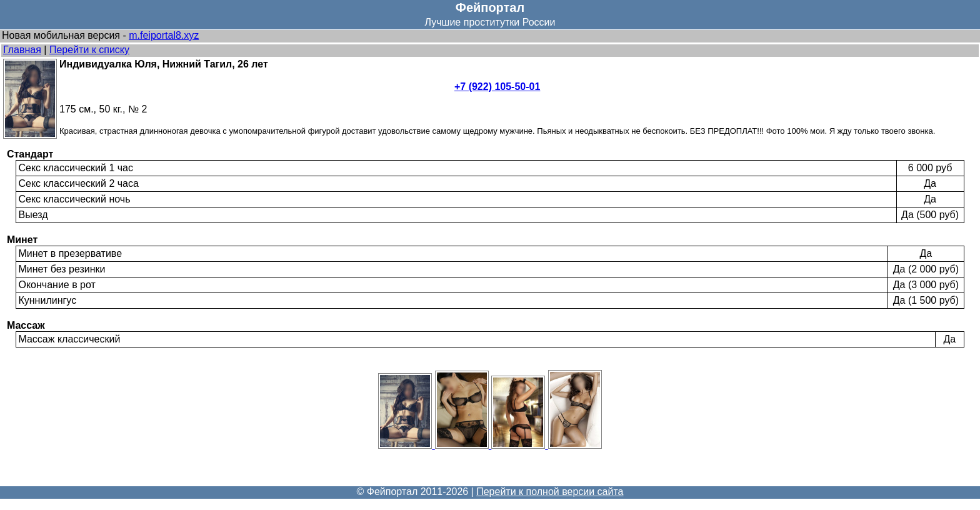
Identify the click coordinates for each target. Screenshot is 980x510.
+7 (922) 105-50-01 (497, 87)
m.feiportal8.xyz (164, 35)
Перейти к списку (89, 50)
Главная (22, 50)
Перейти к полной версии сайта (550, 492)
